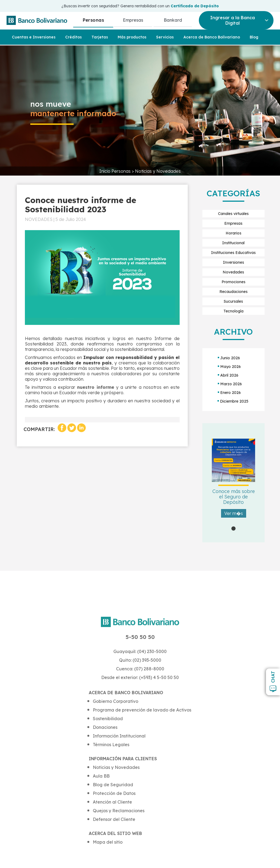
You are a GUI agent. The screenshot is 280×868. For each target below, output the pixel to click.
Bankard (173, 20)
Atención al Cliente (112, 802)
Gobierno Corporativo (116, 701)
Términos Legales (111, 745)
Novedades (233, 272)
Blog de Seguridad (113, 785)
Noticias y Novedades (158, 171)
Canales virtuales (233, 214)
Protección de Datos (114, 793)
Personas (93, 20)
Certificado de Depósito (195, 6)
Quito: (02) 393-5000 (140, 660)
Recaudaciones (233, 292)
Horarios (233, 233)
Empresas (133, 20)
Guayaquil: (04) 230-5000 (140, 651)
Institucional (233, 243)
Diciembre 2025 (234, 401)
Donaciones (105, 727)
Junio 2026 (230, 358)
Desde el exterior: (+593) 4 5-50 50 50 (140, 677)
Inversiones (233, 262)
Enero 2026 (230, 393)
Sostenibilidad (108, 719)
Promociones (233, 282)
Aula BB (101, 776)
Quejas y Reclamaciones (119, 811)
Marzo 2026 (231, 384)
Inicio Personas (116, 171)
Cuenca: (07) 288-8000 (140, 669)
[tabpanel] (234, 483)
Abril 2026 (229, 375)
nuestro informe (96, 387)
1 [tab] (233, 529)
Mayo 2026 (230, 367)
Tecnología (233, 311)
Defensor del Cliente (114, 819)
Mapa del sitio (108, 842)
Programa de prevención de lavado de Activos (142, 710)
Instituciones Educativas (233, 253)
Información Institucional (119, 736)
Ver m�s (234, 513)
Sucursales (233, 301)
